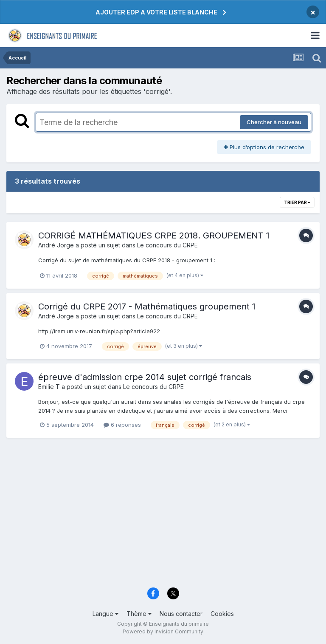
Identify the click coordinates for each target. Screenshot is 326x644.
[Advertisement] (163, 516)
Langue (105, 614)
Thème (139, 614)
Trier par (297, 202)
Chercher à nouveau (274, 122)
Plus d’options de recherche (264, 147)
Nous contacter (181, 614)
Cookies (222, 614)
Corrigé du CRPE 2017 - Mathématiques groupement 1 (147, 306)
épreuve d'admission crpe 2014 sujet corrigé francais (145, 377)
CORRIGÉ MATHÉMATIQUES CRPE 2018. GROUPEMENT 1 (154, 235)
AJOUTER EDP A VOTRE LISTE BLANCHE (156, 12)
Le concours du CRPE (167, 245)
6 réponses (122, 425)
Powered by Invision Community (163, 631)
